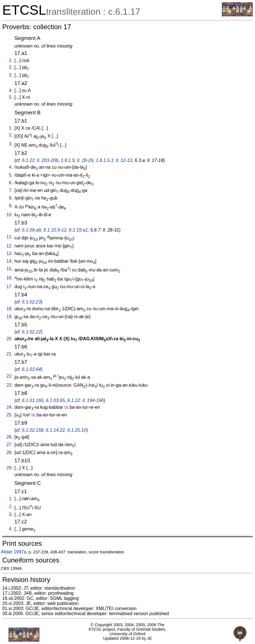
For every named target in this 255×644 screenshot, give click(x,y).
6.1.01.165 (33, 400)
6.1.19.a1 (78, 230)
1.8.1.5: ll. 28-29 (77, 160)
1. (11, 60)
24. (10, 407)
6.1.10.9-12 (55, 230)
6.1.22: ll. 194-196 (86, 400)
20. (10, 339)
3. (11, 75)
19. (10, 317)
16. (10, 278)
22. (10, 376)
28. (10, 452)
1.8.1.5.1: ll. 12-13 (114, 160)
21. (10, 354)
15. (10, 269)
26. (10, 437)
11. (10, 237)
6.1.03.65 (55, 400)
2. (11, 67)
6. (11, 183)
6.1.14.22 (55, 430)
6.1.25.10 (77, 430)
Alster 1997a (14, 552)
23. (10, 385)
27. (10, 445)
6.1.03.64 (32, 369)
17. (10, 287)
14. (10, 261)
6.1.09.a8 (32, 230)
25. (10, 415)
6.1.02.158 (33, 430)
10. (10, 215)
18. (10, 309)
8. (11, 198)
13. (10, 253)
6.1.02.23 (32, 302)
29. (10, 468)
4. (11, 90)
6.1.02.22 (32, 332)
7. (11, 190)
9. (11, 206)
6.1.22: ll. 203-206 (40, 160)
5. (11, 97)
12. (10, 246)
